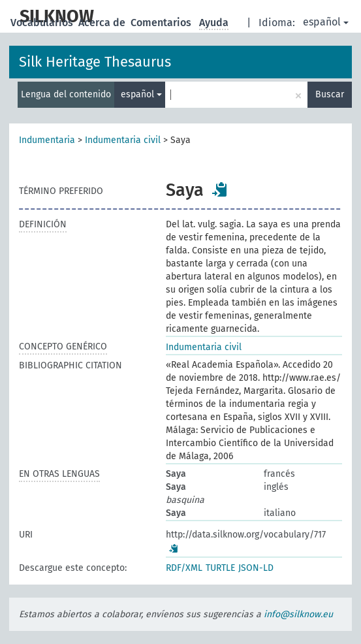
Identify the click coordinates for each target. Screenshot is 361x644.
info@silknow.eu (298, 614)
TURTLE (220, 568)
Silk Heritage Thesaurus (95, 62)
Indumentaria (47, 140)
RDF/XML (184, 568)
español (326, 22)
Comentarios (162, 23)
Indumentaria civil (123, 140)
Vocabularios (43, 23)
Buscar (330, 94)
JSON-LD (256, 568)
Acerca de (103, 23)
